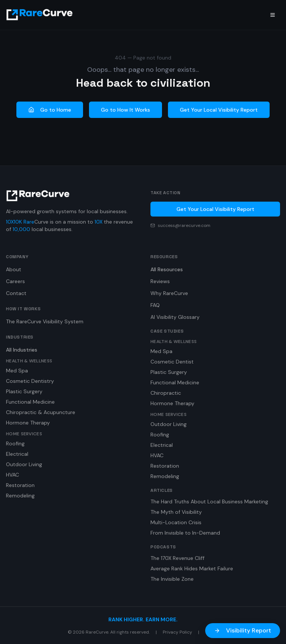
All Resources (167, 269)
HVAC (12, 475)
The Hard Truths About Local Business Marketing (209, 502)
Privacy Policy (177, 632)
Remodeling (20, 496)
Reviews (160, 281)
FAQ (155, 305)
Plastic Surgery (24, 391)
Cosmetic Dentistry (30, 381)
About (14, 269)
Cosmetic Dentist (172, 362)
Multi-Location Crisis (176, 522)
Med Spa (17, 371)
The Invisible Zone (172, 579)
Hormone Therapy (28, 423)
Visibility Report (243, 630)
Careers (15, 281)
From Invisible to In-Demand (185, 533)
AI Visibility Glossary (175, 317)
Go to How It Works (125, 110)
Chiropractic (166, 393)
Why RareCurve (169, 293)
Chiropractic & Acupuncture (41, 412)
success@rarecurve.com (184, 225)
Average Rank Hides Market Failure (192, 568)
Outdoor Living (24, 464)
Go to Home (50, 110)
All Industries (22, 350)
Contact (16, 293)
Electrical (17, 454)
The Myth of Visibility (176, 512)
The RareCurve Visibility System (45, 321)
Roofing (15, 443)
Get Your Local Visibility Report (219, 110)
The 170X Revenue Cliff (177, 558)
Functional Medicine (30, 402)
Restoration (20, 485)
